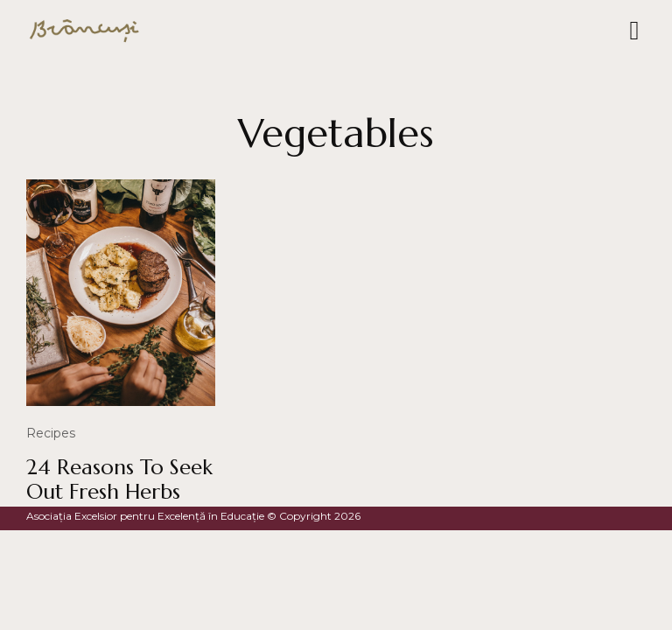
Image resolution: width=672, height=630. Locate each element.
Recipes (51, 433)
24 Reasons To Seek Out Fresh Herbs (119, 480)
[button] (634, 31)
